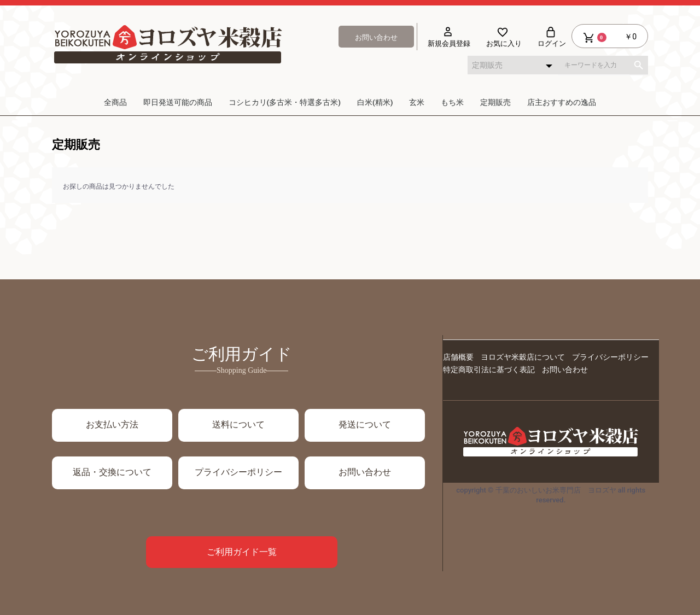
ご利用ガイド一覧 (242, 552)
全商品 (115, 102)
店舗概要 (458, 357)
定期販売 (495, 102)
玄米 (417, 102)
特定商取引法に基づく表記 (489, 370)
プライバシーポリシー (610, 357)
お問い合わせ (365, 472)
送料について (238, 424)
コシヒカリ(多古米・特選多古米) (285, 102)
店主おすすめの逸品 (562, 102)
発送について (365, 424)
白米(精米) (375, 102)
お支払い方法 (112, 424)
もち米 (452, 102)
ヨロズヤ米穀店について (523, 357)
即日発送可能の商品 (178, 102)
